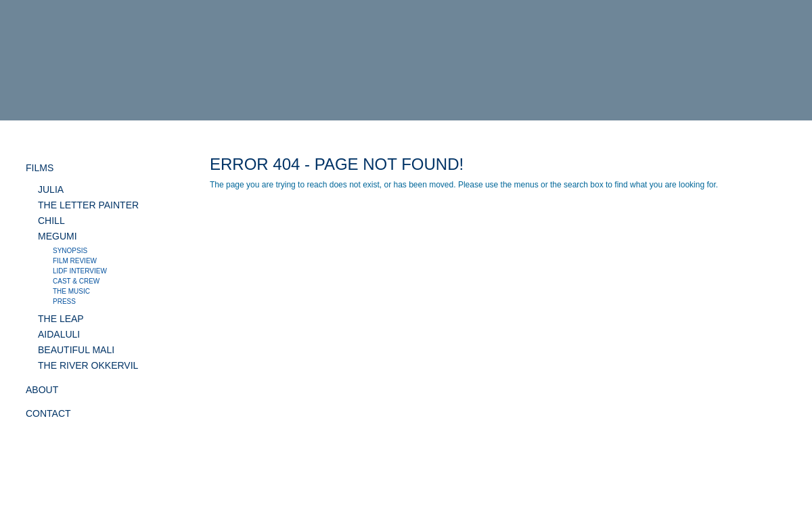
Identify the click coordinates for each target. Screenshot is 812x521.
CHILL (51, 221)
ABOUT (42, 390)
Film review (75, 261)
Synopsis (70, 251)
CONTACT (48, 413)
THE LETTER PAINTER (88, 205)
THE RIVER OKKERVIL (88, 365)
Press (64, 301)
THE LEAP (61, 319)
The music (71, 291)
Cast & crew (76, 281)
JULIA (51, 189)
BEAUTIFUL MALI (76, 350)
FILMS (40, 168)
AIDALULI (59, 334)
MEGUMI (58, 236)
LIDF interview (80, 271)
